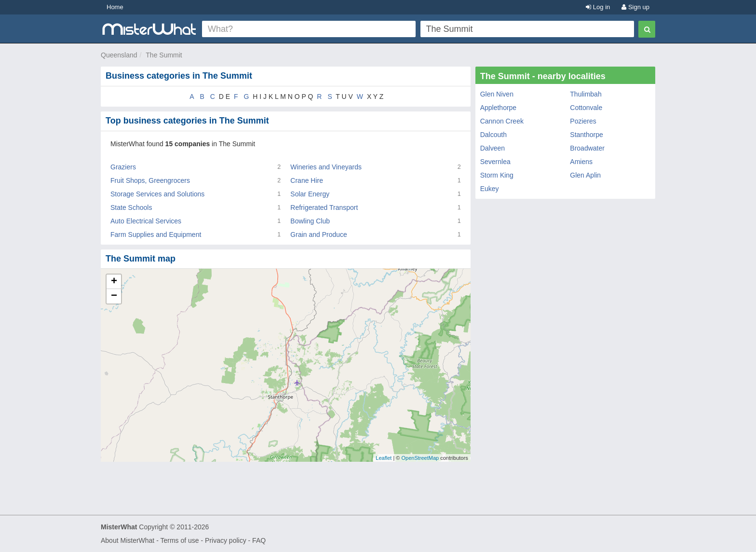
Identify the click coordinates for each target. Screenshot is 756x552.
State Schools (131, 207)
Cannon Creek (502, 121)
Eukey (490, 189)
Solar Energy (310, 194)
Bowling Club (310, 221)
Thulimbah (586, 94)
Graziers (123, 167)
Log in (598, 7)
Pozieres (583, 121)
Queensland (119, 55)
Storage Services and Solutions (157, 194)
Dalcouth (493, 135)
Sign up (635, 7)
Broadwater (587, 148)
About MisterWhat (128, 540)
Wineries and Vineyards (326, 167)
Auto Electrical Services (146, 221)
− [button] (114, 296)
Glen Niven (497, 94)
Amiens (581, 162)
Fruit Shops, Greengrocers (150, 180)
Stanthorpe (587, 135)
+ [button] (114, 282)
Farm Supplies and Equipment (156, 235)
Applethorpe (499, 108)
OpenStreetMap (420, 458)
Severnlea (495, 162)
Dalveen (493, 148)
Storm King (497, 175)
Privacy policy (226, 540)
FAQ (259, 540)
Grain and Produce (319, 235)
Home (115, 7)
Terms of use (179, 540)
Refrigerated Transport (324, 207)
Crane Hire (307, 180)
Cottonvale (586, 108)
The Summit (164, 55)
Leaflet (384, 458)
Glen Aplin (585, 175)
